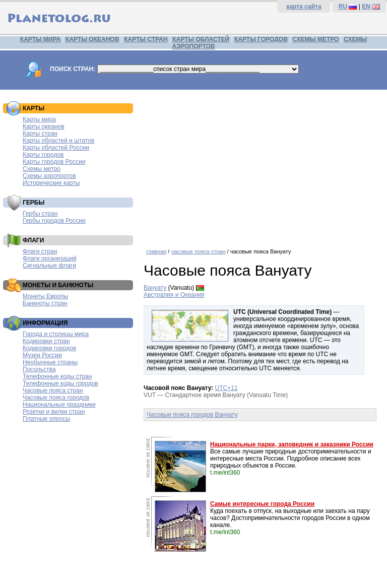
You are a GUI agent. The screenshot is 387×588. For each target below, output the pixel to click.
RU (343, 7)
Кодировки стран (46, 341)
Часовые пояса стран (53, 390)
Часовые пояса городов (56, 398)
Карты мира (39, 119)
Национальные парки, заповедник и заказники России (292, 444)
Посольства (39, 369)
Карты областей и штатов (58, 141)
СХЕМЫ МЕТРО (316, 39)
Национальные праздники (59, 405)
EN (366, 7)
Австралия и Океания (174, 295)
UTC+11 (227, 388)
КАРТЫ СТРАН (146, 39)
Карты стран (40, 134)
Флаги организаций (50, 258)
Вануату (155, 288)
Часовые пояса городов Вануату (192, 415)
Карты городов (43, 155)
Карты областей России (56, 148)
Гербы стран (40, 214)
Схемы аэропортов (49, 176)
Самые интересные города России (262, 504)
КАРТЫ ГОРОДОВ (261, 39)
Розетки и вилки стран (54, 412)
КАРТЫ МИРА (40, 39)
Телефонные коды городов (60, 383)
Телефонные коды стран (57, 376)
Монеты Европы (45, 296)
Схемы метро (42, 169)
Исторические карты (51, 183)
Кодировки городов (49, 348)
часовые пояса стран (198, 251)
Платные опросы (46, 419)
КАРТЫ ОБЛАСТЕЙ (201, 39)
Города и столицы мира (56, 334)
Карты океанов (44, 126)
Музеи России (42, 355)
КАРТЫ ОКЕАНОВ (92, 39)
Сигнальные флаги (49, 266)
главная (156, 251)
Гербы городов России (54, 221)
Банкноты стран (45, 303)
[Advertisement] (263, 165)
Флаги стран (40, 251)
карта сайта (304, 7)
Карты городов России (54, 162)
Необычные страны (50, 362)
